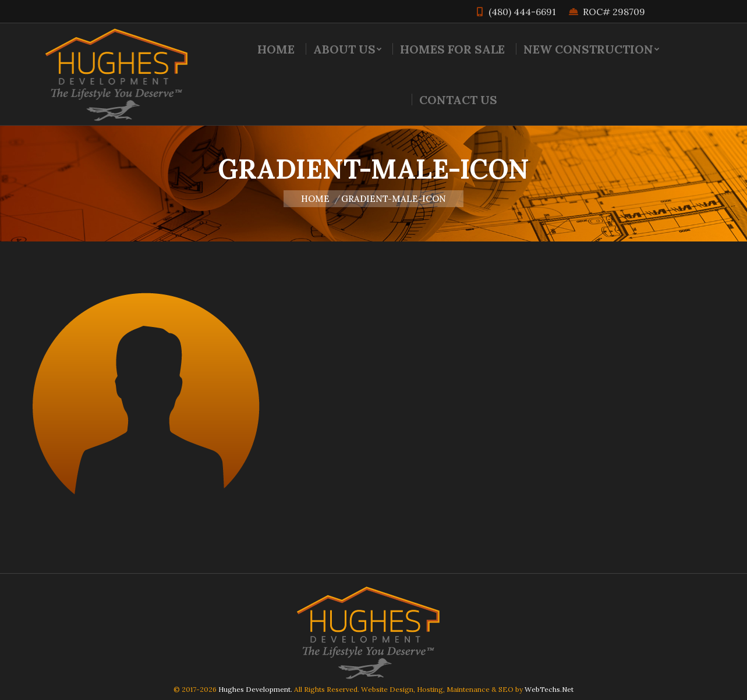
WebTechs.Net (549, 689)
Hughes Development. (255, 689)
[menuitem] (276, 49)
